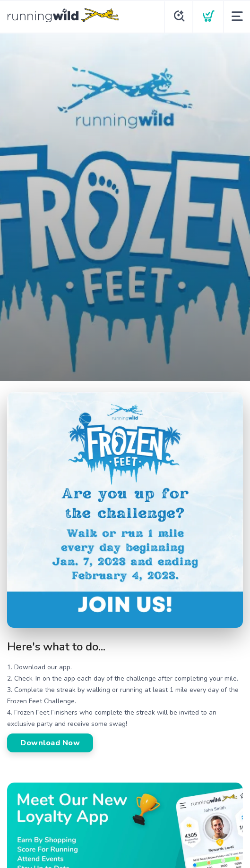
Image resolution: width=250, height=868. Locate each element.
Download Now (50, 743)
